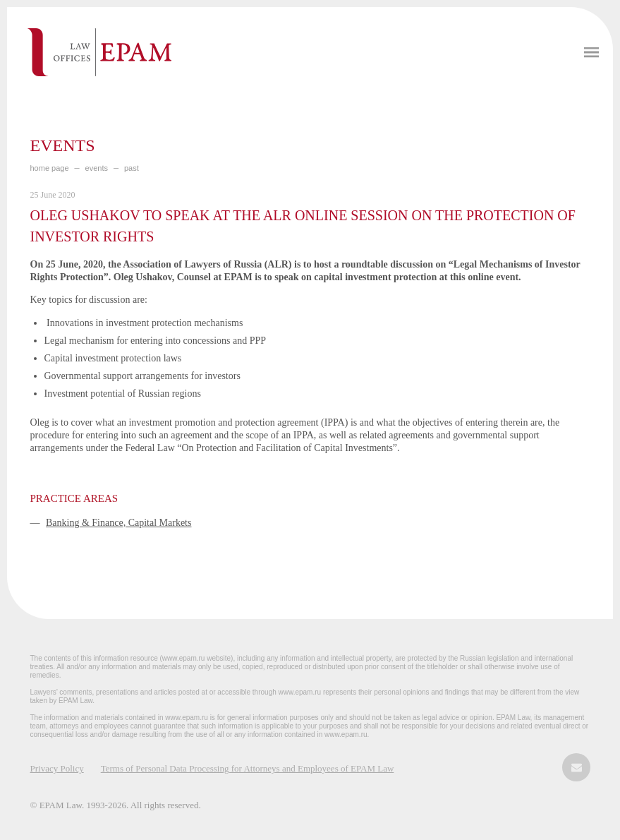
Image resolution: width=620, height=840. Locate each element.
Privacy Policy (57, 768)
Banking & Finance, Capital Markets (118, 523)
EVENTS (97, 168)
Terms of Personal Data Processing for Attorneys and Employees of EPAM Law (248, 768)
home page (50, 168)
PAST (132, 168)
